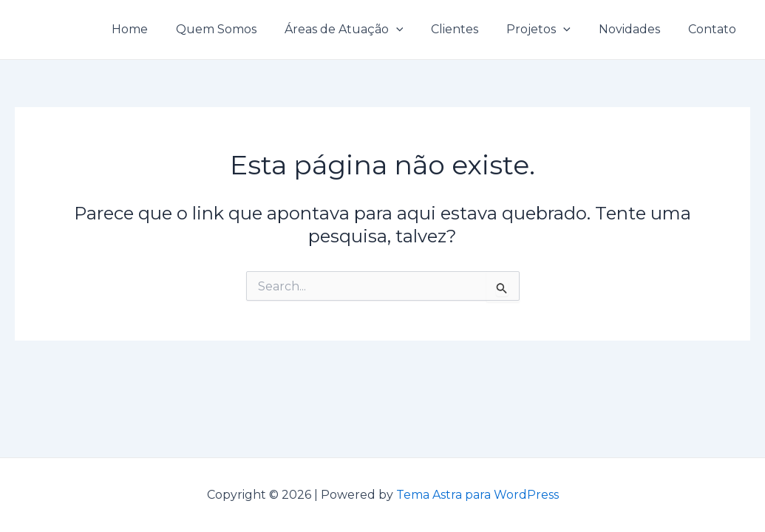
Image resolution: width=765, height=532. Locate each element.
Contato (714, 29)
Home (159, 29)
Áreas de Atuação (364, 30)
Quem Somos (241, 29)
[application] (416, 30)
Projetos (550, 30)
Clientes (470, 29)
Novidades (636, 29)
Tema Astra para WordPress (477, 495)
